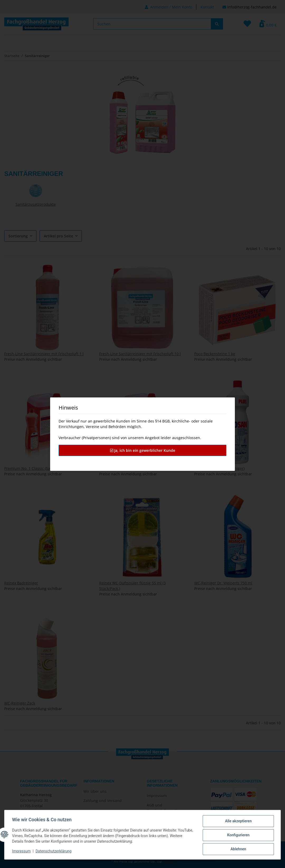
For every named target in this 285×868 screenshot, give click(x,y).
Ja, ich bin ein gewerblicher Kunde (143, 450)
